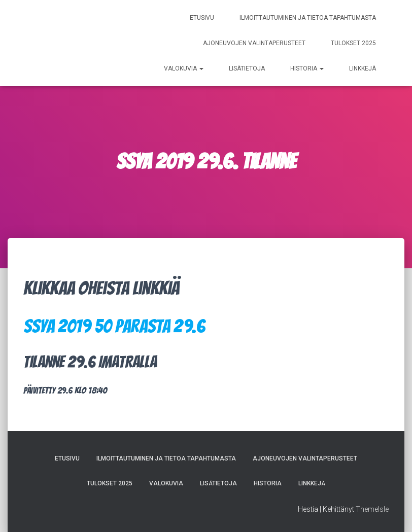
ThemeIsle (372, 509)
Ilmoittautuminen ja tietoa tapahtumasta (308, 18)
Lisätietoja (247, 68)
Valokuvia (184, 68)
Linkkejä (363, 68)
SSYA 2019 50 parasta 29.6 (114, 326)
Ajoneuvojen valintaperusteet (254, 43)
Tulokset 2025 (353, 43)
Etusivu (202, 18)
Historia (307, 68)
